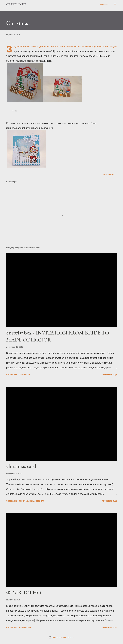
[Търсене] (104, 4)
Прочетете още (109, 374)
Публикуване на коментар (32, 501)
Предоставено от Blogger (61, 637)
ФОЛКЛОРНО (24, 592)
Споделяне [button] (108, 175)
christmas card (21, 466)
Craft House (16, 4)
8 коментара (25, 627)
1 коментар (25, 374)
